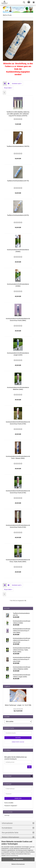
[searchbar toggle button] (24, 2)
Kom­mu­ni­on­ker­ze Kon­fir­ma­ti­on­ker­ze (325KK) (18, 285)
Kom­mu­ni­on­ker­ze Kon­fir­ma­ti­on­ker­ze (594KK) (18, 251)
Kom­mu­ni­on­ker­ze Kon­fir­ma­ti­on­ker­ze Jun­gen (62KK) (18, 354)
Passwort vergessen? (11, 806)
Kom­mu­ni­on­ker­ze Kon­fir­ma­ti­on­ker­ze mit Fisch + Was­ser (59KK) (18, 457)
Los (29, 767)
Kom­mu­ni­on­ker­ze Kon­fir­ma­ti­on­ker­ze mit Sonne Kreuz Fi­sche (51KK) (18, 526)
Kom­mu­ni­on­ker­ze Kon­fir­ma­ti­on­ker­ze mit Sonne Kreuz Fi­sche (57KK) (18, 423)
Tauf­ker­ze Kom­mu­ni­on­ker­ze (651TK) (18, 181)
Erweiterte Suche (18, 742)
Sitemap (7, 815)
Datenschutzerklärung (12, 856)
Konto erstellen (9, 803)
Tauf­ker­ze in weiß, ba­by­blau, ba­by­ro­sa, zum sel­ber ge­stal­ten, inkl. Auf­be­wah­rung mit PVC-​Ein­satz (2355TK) (18, 114)
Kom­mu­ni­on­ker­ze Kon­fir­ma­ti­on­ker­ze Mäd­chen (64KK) (18, 388)
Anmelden (18, 798)
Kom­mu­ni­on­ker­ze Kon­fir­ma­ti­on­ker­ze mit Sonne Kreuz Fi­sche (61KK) (18, 492)
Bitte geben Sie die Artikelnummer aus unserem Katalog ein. (16, 758)
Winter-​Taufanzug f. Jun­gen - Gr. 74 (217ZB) (18, 705)
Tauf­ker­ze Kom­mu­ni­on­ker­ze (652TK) (18, 215)
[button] (5, 84)
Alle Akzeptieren (18, 859)
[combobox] (17, 84)
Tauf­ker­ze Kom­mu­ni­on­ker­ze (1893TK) (18, 146)
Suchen (18, 738)
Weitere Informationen (18, 864)
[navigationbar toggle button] (34, 2)
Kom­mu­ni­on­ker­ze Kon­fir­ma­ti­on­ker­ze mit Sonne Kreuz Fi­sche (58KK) (18, 320)
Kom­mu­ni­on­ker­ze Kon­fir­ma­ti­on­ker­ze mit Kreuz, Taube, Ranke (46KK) (18, 561)
